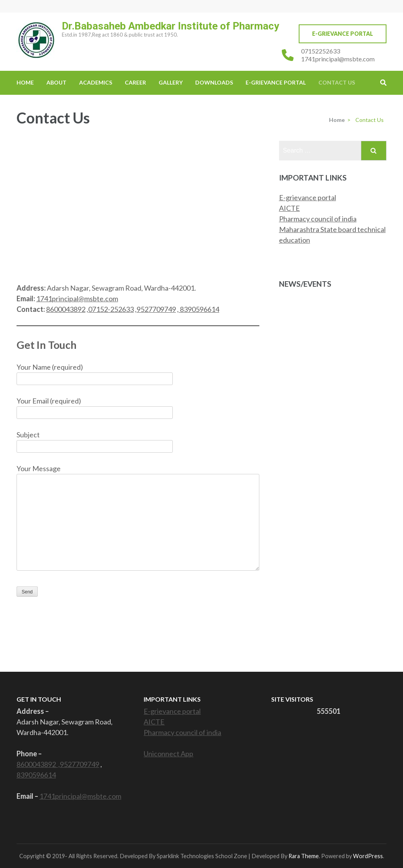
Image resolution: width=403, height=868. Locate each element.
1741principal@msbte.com (338, 59)
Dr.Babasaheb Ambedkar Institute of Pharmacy (170, 26)
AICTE (289, 208)
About (56, 82)
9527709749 (156, 309)
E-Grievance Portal (343, 34)
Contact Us (337, 82)
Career (135, 82)
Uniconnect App (168, 754)
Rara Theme (304, 856)
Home (25, 82)
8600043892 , (38, 764)
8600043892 (66, 309)
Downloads (214, 82)
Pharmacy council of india (318, 219)
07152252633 (321, 51)
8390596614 (200, 309)
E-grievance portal (308, 197)
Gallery (171, 82)
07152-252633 (111, 309)
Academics (96, 82)
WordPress (368, 856)
